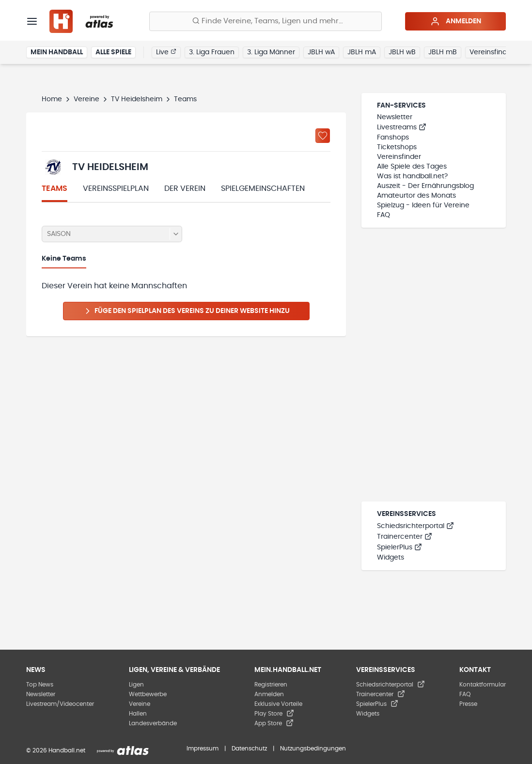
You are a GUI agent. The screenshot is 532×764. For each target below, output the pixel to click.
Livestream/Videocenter (60, 704)
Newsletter (395, 117)
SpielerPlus (399, 547)
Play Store (274, 714)
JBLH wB (402, 52)
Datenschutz (249, 748)
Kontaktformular (483, 685)
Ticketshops (397, 147)
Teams (55, 188)
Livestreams (402, 127)
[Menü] (32, 21)
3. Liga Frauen (212, 52)
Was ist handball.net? (412, 176)
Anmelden (456, 21)
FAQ (383, 215)
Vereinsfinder (492, 52)
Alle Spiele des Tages (412, 167)
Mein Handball (57, 52)
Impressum (203, 748)
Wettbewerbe (148, 694)
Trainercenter (405, 537)
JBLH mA (362, 52)
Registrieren (271, 685)
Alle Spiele (113, 52)
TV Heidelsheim (137, 99)
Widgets (391, 558)
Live (166, 52)
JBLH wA (321, 52)
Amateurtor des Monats (416, 196)
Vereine (86, 99)
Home (52, 99)
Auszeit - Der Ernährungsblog (425, 186)
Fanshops (393, 138)
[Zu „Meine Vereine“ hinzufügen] (323, 136)
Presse (468, 704)
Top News (40, 685)
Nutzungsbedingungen (313, 748)
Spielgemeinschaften (263, 188)
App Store (274, 723)
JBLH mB (443, 52)
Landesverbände (153, 723)
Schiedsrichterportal (415, 526)
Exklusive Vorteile (278, 704)
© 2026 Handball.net (56, 750)
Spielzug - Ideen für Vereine (423, 205)
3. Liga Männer (271, 52)
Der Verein (185, 188)
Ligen (136, 685)
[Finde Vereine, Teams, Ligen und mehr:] (266, 21)
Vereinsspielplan (116, 188)
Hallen (138, 714)
